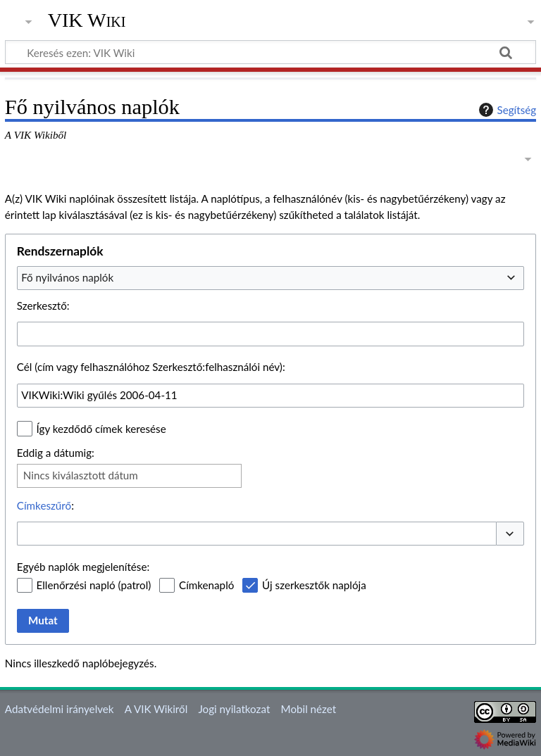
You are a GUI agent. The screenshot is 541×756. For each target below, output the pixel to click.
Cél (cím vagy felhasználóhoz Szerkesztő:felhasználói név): (151, 367)
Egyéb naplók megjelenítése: (83, 567)
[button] (510, 534)
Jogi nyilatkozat (234, 709)
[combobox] (270, 278)
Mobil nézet (309, 709)
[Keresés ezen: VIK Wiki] (270, 52)
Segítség (506, 110)
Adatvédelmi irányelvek (60, 709)
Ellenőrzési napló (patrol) (94, 585)
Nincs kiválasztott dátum (81, 475)
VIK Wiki (87, 20)
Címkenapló (206, 585)
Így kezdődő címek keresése (101, 429)
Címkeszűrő (44, 505)
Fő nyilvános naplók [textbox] (67, 277)
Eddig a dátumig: (56, 453)
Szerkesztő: (43, 305)
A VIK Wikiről (156, 709)
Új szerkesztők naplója (314, 585)
